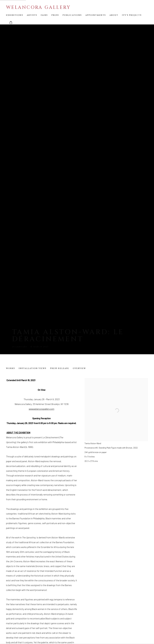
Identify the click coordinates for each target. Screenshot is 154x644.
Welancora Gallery (38, 8)
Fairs (44, 15)
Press (55, 15)
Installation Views (32, 368)
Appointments (96, 15)
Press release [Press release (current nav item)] (60, 368)
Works (10, 368)
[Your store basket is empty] (11, 23)
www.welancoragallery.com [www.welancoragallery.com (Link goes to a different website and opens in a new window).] (42, 409)
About (114, 15)
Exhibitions (15, 15)
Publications (72, 15)
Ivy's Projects (132, 15)
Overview (79, 368)
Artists (32, 15)
